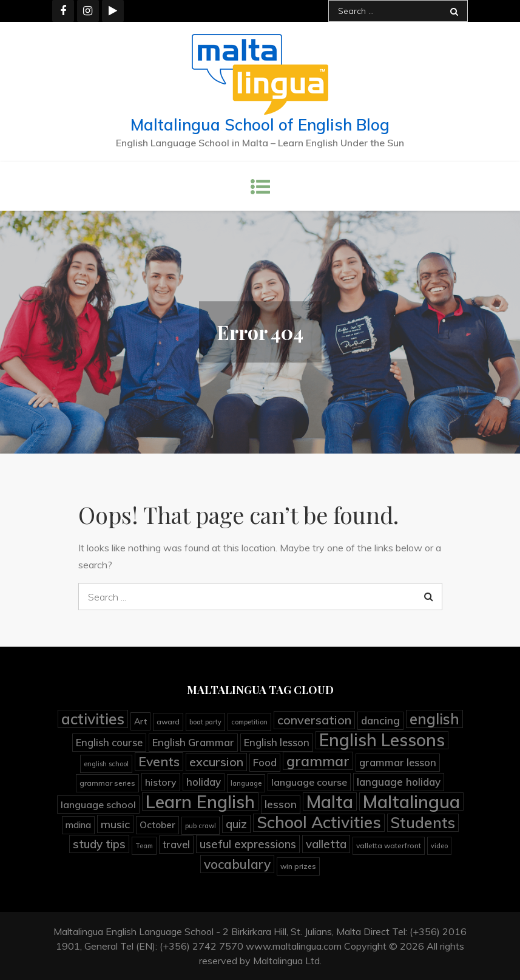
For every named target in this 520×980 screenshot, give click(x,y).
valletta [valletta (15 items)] (326, 844)
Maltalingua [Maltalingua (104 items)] (411, 801)
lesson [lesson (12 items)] (281, 804)
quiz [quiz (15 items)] (236, 824)
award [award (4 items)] (168, 722)
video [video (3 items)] (439, 846)
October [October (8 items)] (157, 825)
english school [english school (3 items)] (106, 764)
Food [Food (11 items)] (265, 762)
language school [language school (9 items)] (98, 805)
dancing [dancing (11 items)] (380, 720)
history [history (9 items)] (161, 782)
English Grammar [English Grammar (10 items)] (193, 742)
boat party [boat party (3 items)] (205, 722)
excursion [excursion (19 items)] (216, 762)
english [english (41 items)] (434, 719)
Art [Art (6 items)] (140, 721)
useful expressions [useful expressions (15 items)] (248, 844)
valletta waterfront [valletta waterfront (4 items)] (389, 846)
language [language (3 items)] (246, 783)
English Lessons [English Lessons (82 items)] (382, 740)
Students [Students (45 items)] (423, 823)
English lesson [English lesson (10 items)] (277, 742)
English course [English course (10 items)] (109, 742)
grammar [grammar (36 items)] (318, 761)
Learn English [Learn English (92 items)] (200, 801)
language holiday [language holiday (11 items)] (399, 782)
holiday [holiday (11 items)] (204, 782)
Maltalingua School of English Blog (260, 125)
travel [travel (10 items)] (176, 844)
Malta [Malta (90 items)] (330, 801)
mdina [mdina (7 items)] (78, 825)
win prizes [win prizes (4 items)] (298, 866)
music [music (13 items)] (115, 824)
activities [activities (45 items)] (93, 719)
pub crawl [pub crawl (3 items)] (201, 826)
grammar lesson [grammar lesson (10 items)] (398, 762)
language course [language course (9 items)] (309, 782)
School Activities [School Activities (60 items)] (319, 823)
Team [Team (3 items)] (144, 846)
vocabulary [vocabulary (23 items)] (237, 864)
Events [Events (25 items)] (159, 761)
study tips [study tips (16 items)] (99, 844)
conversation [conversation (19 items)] (314, 720)
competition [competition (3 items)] (249, 722)
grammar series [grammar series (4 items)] (107, 783)
